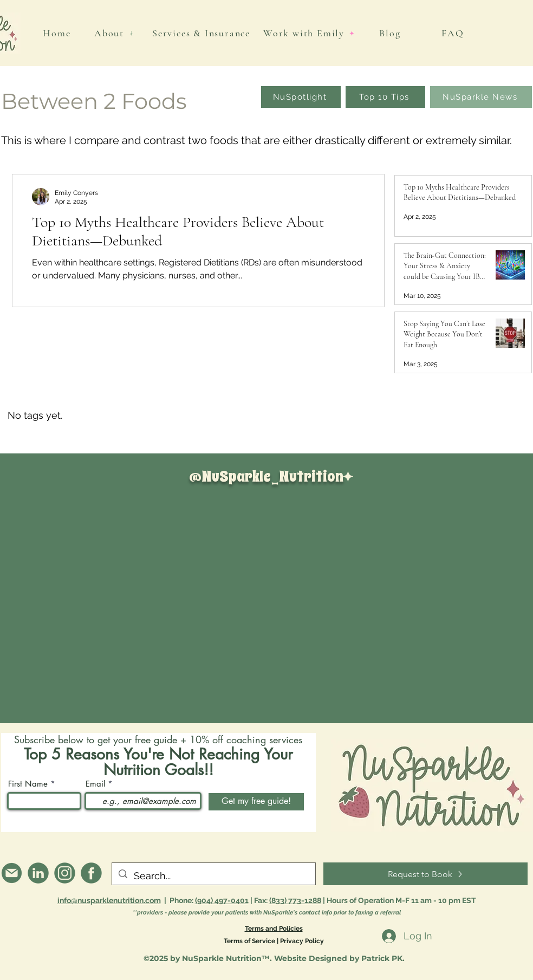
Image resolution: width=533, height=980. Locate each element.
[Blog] (391, 33)
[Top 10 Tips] (385, 97)
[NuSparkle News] (481, 97)
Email (95, 784)
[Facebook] (91, 873)
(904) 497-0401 (222, 900)
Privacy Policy (302, 941)
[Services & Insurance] (202, 33)
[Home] (58, 33)
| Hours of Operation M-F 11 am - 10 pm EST (399, 900)
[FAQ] (454, 33)
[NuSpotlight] (301, 97)
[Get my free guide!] (256, 802)
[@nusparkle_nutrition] (65, 873)
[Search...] (213, 876)
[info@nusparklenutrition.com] (12, 873)
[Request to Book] (425, 874)
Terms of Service (249, 941)
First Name (28, 784)
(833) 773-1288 (295, 900)
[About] (114, 33)
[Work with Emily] (309, 33)
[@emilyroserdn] (38, 873)
